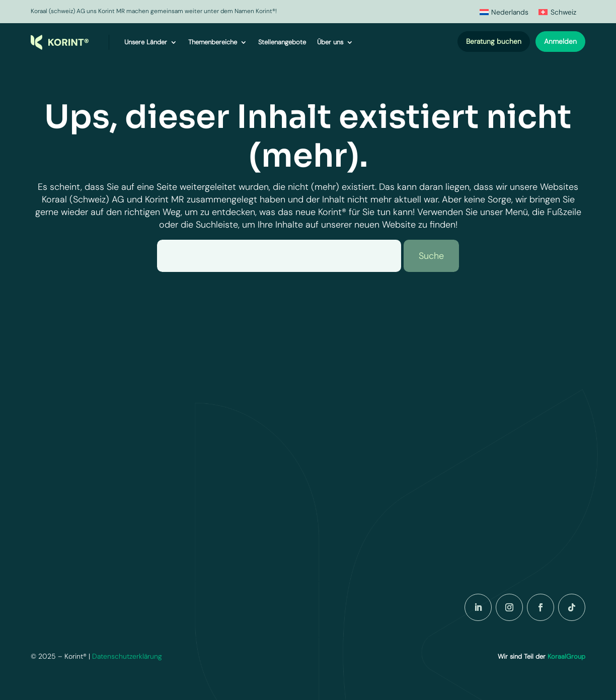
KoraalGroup (566, 656)
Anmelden (560, 41)
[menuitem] (504, 12)
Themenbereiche (213, 42)
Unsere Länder (146, 42)
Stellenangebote (282, 42)
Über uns (330, 42)
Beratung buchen (494, 41)
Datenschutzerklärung (127, 656)
